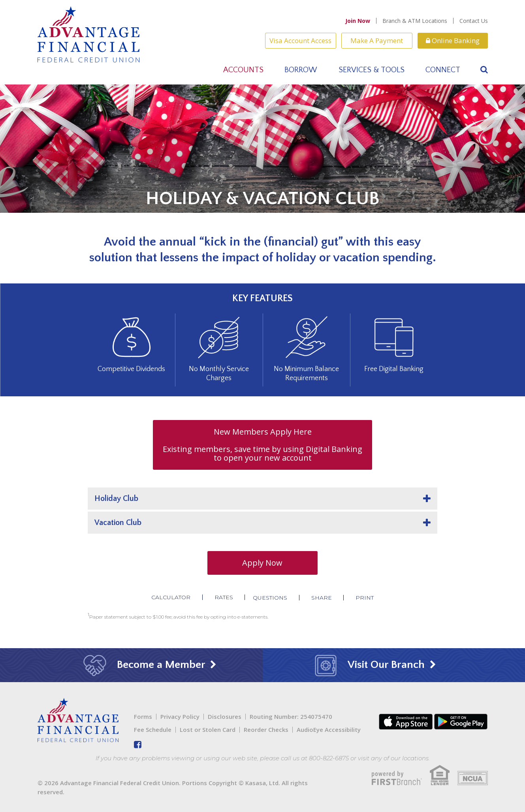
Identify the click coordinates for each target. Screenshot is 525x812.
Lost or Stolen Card (208, 729)
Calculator (170, 597)
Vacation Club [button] (118, 523)
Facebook (138, 744)
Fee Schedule (153, 729)
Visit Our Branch (371, 665)
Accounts (243, 70)
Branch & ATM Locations (415, 21)
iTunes (406, 722)
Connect (443, 70)
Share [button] (322, 598)
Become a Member (146, 665)
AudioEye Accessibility (329, 729)
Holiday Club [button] (116, 499)
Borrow (301, 70)
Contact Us (474, 21)
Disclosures (225, 716)
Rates (223, 597)
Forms (143, 716)
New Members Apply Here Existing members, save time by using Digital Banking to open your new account (262, 445)
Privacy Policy (180, 716)
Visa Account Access (300, 40)
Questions (270, 598)
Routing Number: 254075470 (291, 716)
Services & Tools (372, 70)
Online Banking (453, 40)
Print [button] (365, 598)
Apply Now (263, 563)
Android (461, 722)
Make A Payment (377, 40)
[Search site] (484, 69)
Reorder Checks (266, 729)
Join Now (358, 21)
